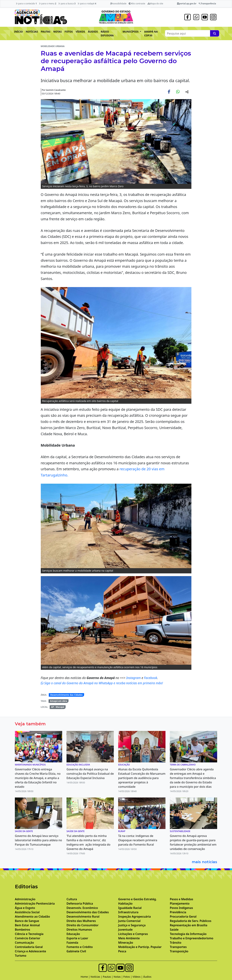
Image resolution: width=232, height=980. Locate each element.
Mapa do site (155, 4)
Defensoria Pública (80, 903)
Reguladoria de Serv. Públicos (191, 921)
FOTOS (69, 32)
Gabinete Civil (76, 951)
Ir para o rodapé (87, 4)
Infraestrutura (128, 912)
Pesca (122, 951)
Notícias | (97, 977)
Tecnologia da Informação (188, 934)
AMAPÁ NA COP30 (151, 33)
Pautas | (108, 977)
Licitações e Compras (133, 934)
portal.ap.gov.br (187, 4)
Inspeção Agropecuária (134, 917)
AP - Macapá (58, 707)
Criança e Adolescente (30, 951)
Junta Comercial (129, 921)
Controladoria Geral (29, 947)
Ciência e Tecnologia (29, 934)
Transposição (179, 951)
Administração (25, 899)
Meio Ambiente (129, 938)
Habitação (125, 903)
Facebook (151, 678)
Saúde (174, 930)
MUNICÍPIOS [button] (131, 32)
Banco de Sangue (27, 921)
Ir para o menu (48, 4)
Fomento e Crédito (80, 947)
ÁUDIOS (93, 32)
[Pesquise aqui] (215, 33)
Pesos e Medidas (182, 899)
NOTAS (58, 32)
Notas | (119, 977)
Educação (73, 934)
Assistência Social (27, 912)
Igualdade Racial (130, 908)
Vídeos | (138, 977)
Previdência (178, 912)
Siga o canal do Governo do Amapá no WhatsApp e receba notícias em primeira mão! (102, 683)
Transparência (207, 4)
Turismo (21, 956)
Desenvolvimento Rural (83, 917)
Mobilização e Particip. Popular (140, 947)
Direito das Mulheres (81, 921)
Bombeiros (22, 930)
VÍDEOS (80, 32)
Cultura (72, 899)
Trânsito (176, 943)
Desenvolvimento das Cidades (66, 695)
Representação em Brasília (189, 925)
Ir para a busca (67, 4)
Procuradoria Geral (183, 917)
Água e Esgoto (25, 908)
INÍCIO (18, 32)
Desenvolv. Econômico (82, 908)
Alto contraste (137, 4)
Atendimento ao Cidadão (32, 917)
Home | (86, 977)
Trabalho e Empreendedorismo (192, 938)
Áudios (147, 977)
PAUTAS (46, 32)
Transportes (178, 947)
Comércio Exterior (28, 938)
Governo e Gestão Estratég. (137, 899)
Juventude (125, 930)
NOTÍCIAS (32, 32)
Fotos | (128, 977)
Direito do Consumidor (82, 925)
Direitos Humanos (79, 930)
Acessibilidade (118, 4)
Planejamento (180, 903)
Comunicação (24, 943)
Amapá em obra (59, 701)
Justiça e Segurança (132, 925)
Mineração (126, 943)
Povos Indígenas (181, 908)
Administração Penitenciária (35, 903)
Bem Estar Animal (27, 925)
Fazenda (72, 943)
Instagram (134, 678)
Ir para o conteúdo (26, 4)
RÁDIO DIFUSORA (107, 33)
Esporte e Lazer (77, 938)
